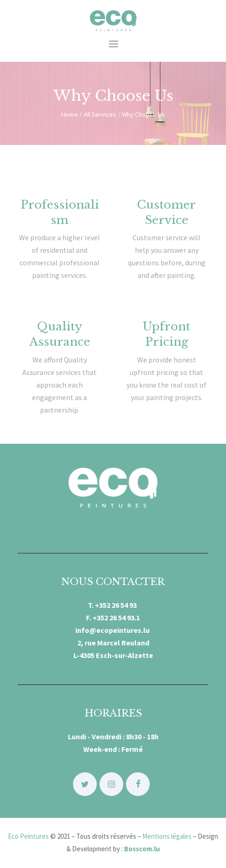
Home (70, 114)
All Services (100, 114)
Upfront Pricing (166, 334)
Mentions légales (167, 836)
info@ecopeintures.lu (113, 630)
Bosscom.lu (142, 849)
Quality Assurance (60, 334)
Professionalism (60, 212)
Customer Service (166, 212)
